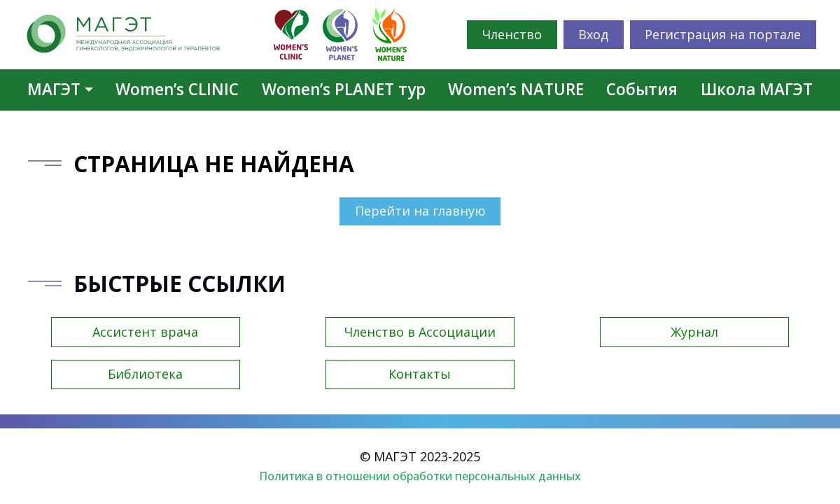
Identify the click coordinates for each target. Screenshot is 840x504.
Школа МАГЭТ (757, 89)
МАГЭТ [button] (54, 89)
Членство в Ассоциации (420, 332)
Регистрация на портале (723, 34)
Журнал (694, 332)
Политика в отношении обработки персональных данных (420, 476)
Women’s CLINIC (177, 89)
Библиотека (145, 374)
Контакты (420, 374)
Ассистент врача (145, 332)
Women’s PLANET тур (344, 89)
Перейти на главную (420, 211)
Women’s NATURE (516, 89)
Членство (512, 34)
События (642, 89)
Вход (593, 34)
